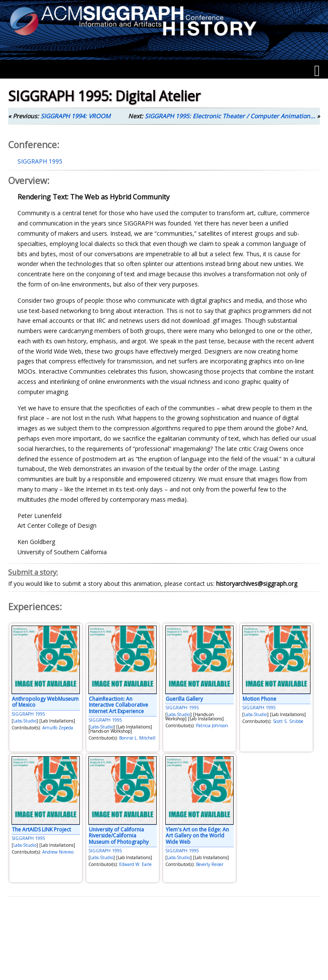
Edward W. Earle (135, 864)
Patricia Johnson (212, 725)
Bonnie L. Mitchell (137, 738)
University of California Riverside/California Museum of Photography (119, 836)
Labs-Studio (25, 721)
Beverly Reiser (210, 864)
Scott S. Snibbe (288, 721)
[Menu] (317, 71)
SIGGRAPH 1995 (40, 161)
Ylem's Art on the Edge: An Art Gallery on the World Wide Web (197, 836)
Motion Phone (259, 699)
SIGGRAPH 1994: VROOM (76, 116)
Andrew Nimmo (58, 852)
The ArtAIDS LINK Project (41, 829)
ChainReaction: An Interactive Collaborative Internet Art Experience (119, 705)
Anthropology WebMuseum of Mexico (45, 702)
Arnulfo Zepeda (58, 728)
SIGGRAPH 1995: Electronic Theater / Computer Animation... (230, 116)
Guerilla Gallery (184, 699)
